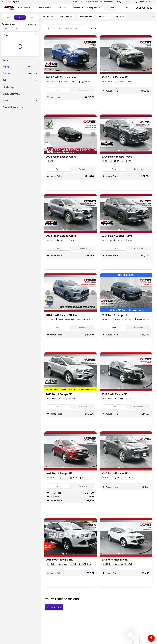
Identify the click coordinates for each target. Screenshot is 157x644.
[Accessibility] (6, 2)
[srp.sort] (94, 29)
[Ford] (5, 29)
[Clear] (30, 71)
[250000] (31, 56)
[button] (48, 56)
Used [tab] (32, 17)
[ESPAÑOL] (18, 2)
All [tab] (20, 17)
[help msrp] (48, 493)
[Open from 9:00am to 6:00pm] (128, 2)
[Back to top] (54, 608)
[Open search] (127, 8)
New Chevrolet (85, 17)
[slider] (5, 44)
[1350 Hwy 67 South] (147, 2)
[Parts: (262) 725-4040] (91, 2)
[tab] (58, 91)
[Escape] (13, 29)
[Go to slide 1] (63, 73)
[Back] (32, 24)
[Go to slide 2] (67, 73)
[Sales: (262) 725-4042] (106, 2)
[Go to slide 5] (77, 73)
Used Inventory (66, 17)
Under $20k (48, 17)
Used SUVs (119, 17)
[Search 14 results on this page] (65, 29)
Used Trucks (103, 17)
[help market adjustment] (48, 497)
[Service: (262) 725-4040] (75, 2)
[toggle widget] (151, 638)
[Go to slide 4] (74, 73)
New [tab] (8, 17)
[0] (7, 56)
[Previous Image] (48, 56)
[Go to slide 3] (70, 73)
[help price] (48, 98)
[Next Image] (93, 56)
